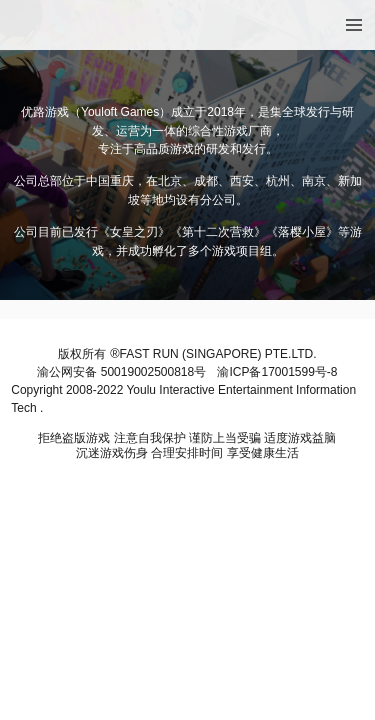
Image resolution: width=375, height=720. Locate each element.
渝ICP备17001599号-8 (277, 372)
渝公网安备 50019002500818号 (121, 372)
